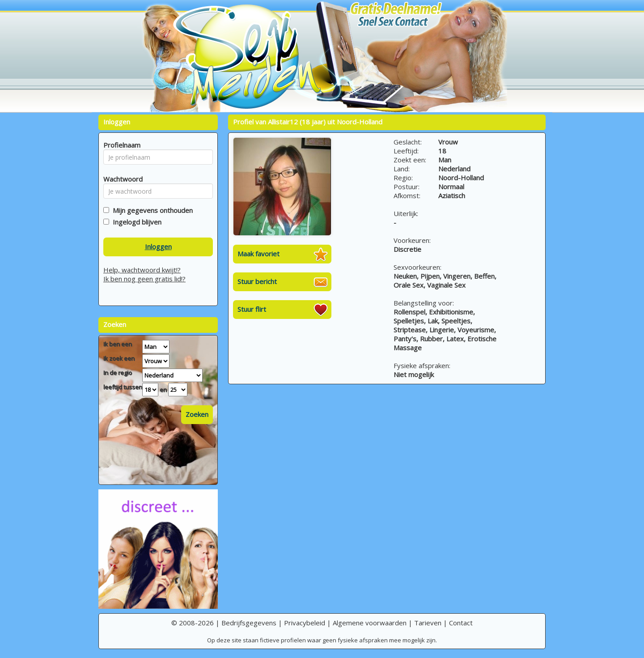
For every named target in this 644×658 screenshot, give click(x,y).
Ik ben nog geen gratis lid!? (144, 279)
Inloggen (158, 246)
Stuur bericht (257, 281)
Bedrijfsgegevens (249, 623)
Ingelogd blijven (135, 222)
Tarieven (428, 623)
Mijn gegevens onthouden (151, 210)
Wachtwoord (121, 179)
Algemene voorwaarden (370, 623)
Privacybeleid (305, 623)
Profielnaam (121, 145)
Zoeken (197, 414)
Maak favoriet (258, 254)
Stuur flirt (252, 309)
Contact (461, 623)
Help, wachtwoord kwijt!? (142, 270)
